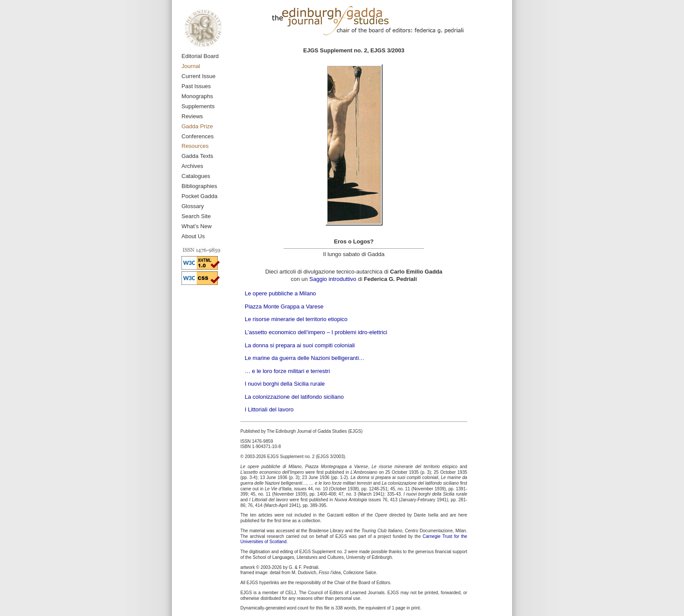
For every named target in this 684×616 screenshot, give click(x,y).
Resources (195, 146)
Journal (191, 66)
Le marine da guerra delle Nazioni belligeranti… (305, 358)
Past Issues (196, 86)
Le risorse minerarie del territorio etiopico (296, 319)
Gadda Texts (197, 156)
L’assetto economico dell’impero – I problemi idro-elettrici (316, 332)
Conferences (198, 136)
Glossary (193, 206)
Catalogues (196, 176)
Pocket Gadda (199, 196)
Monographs (197, 96)
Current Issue (198, 76)
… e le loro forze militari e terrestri (287, 371)
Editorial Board (200, 56)
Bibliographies (199, 186)
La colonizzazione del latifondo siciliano (294, 397)
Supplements (198, 106)
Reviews (192, 116)
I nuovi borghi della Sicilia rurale (285, 384)
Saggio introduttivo (333, 279)
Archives (192, 166)
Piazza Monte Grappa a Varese (284, 306)
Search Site (196, 216)
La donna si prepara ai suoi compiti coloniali (300, 345)
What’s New (197, 226)
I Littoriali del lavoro (269, 409)
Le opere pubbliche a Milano (280, 293)
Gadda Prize (197, 126)
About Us (193, 236)
